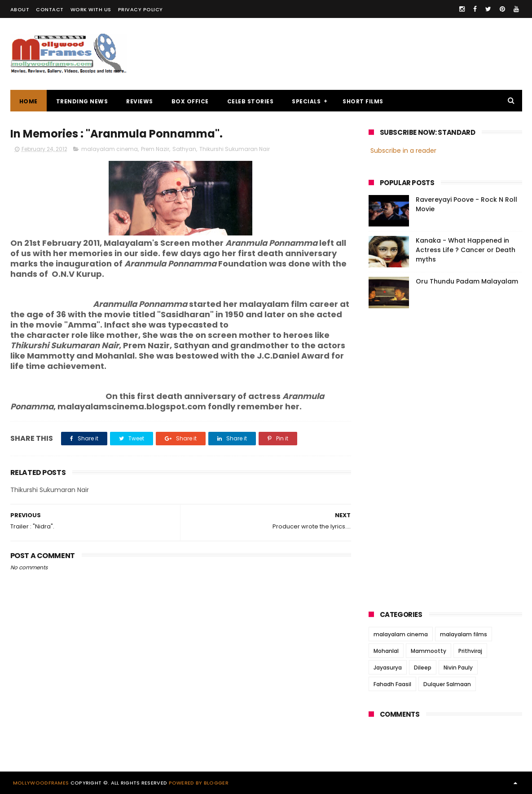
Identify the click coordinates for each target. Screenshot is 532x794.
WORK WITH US (91, 9)
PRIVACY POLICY (141, 9)
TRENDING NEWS (82, 101)
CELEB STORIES (251, 101)
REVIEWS (140, 101)
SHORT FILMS (363, 101)
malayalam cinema (110, 149)
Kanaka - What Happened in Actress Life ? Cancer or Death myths (466, 250)
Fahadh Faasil (392, 684)
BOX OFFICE (190, 101)
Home (29, 101)
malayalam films (464, 634)
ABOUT (20, 9)
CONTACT (50, 9)
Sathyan (184, 149)
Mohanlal (386, 651)
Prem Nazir (155, 149)
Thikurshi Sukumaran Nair (235, 149)
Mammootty (429, 651)
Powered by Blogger (199, 783)
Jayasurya (388, 668)
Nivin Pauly (458, 668)
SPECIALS (306, 101)
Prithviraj (470, 651)
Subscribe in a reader (403, 151)
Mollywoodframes (41, 783)
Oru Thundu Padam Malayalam (467, 281)
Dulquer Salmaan (447, 684)
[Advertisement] (359, 54)
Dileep (423, 668)
